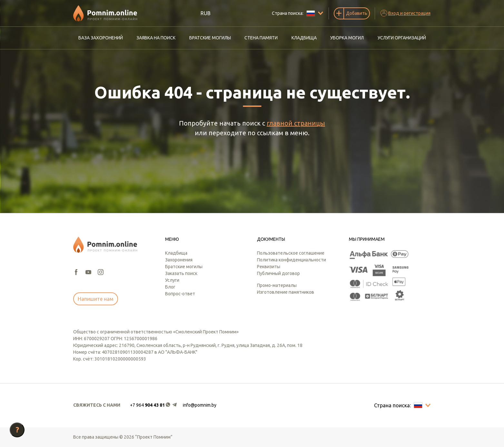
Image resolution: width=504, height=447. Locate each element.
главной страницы (296, 123)
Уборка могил (347, 38)
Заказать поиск (181, 273)
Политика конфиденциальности (292, 260)
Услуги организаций (402, 38)
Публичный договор (278, 273)
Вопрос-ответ (180, 294)
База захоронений (101, 38)
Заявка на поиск (156, 38)
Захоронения (179, 260)
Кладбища (304, 38)
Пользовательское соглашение (291, 253)
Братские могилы (210, 38)
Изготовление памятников (286, 292)
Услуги (172, 280)
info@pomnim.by (200, 405)
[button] (154, 405)
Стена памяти (261, 38)
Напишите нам (96, 299)
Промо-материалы (277, 285)
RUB (206, 13)
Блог (170, 287)
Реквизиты (269, 267)
